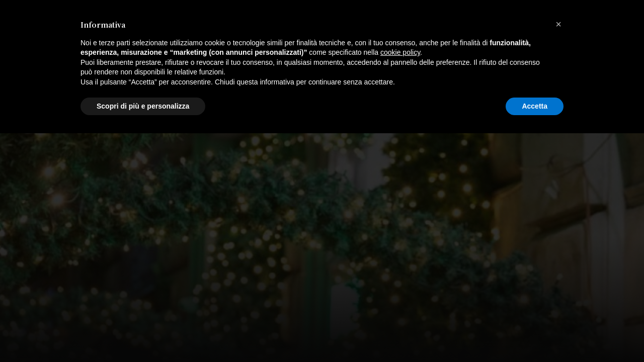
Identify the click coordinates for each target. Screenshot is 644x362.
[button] (558, 253)
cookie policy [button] (400, 281)
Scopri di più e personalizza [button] (143, 334)
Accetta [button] (535, 334)
